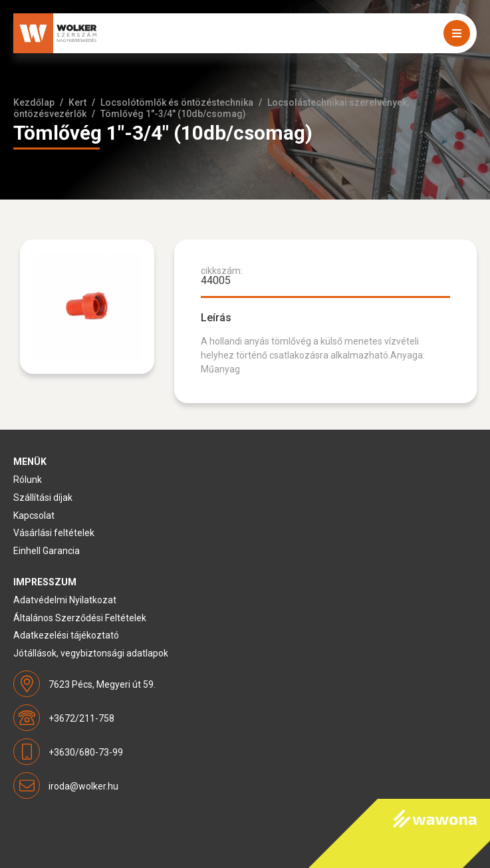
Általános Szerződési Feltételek (80, 618)
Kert (77, 102)
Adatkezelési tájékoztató (66, 635)
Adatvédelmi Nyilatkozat (65, 600)
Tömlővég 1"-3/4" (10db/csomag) (173, 114)
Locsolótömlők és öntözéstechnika (177, 102)
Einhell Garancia (47, 551)
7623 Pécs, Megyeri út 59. (102, 684)
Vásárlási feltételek (54, 533)
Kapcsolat (34, 515)
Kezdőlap (34, 102)
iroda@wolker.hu (83, 786)
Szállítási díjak (43, 498)
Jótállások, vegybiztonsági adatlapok (91, 653)
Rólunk (28, 480)
